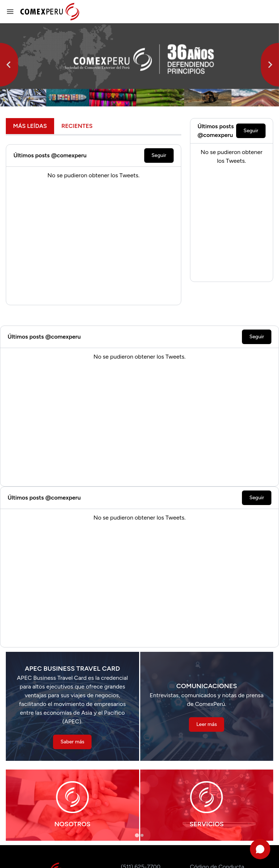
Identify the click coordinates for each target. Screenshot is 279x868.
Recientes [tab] (77, 126)
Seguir (159, 155)
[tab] (137, 835)
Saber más (72, 742)
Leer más (207, 724)
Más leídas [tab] (30, 126)
